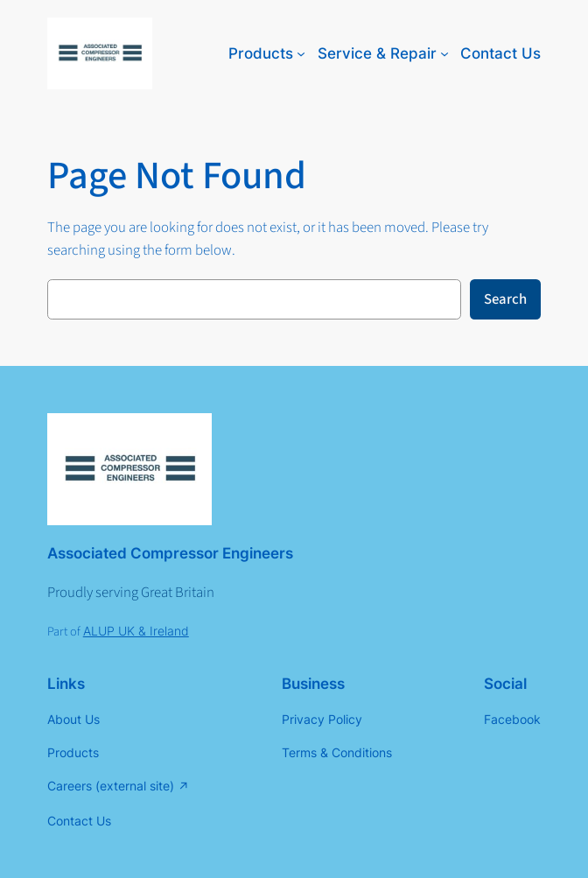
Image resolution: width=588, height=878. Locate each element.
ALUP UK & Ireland (136, 631)
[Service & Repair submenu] (444, 53)
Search (505, 299)
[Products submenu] (301, 53)
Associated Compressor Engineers (170, 553)
